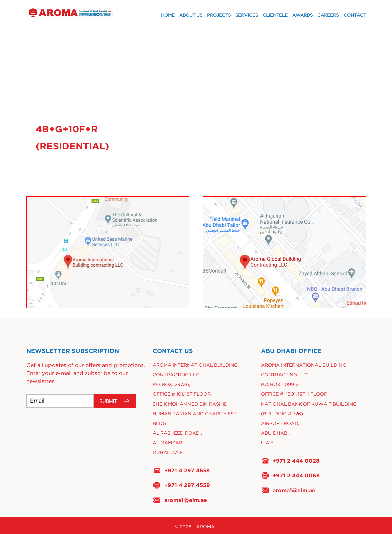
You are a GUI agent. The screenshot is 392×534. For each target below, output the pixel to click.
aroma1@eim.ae (186, 500)
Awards (303, 16)
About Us (191, 16)
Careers (328, 16)
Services (247, 16)
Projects (219, 16)
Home (168, 16)
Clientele (275, 16)
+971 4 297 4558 (187, 470)
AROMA (205, 527)
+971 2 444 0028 (296, 461)
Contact (355, 16)
